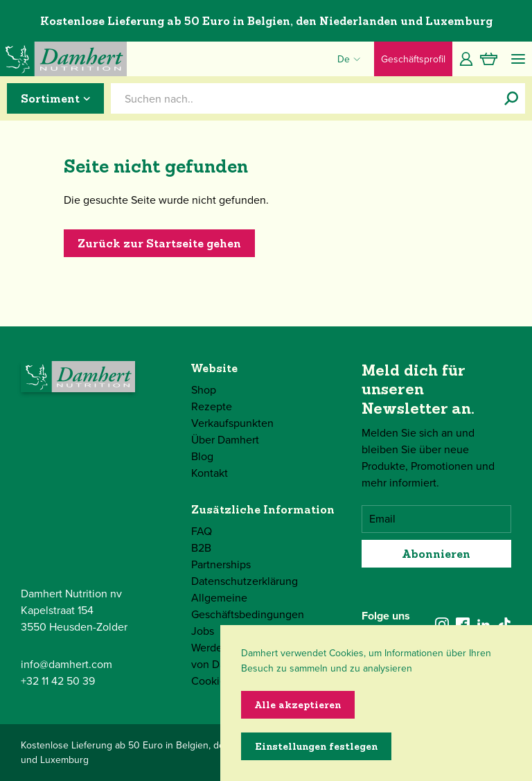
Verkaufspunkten (232, 423)
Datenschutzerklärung (245, 581)
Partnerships (221, 564)
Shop (204, 390)
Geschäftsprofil (413, 59)
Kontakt (210, 473)
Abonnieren (436, 554)
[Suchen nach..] (511, 98)
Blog (202, 456)
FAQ (202, 531)
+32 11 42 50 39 (58, 681)
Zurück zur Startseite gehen (159, 243)
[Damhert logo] (63, 59)
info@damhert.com (66, 664)
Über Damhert (225, 440)
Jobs (203, 631)
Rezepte (212, 406)
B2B (201, 548)
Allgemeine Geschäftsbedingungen (248, 606)
